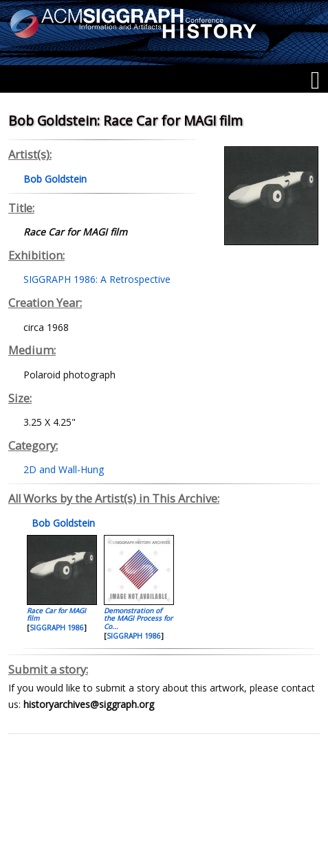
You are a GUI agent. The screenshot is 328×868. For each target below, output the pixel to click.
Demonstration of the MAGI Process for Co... (138, 618)
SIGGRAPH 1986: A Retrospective (97, 279)
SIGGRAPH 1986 (57, 628)
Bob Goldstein (62, 523)
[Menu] (315, 80)
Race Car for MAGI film (56, 614)
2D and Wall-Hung (64, 469)
